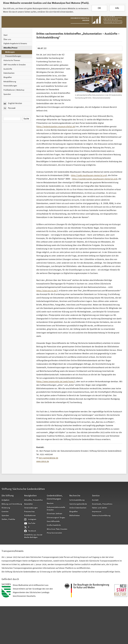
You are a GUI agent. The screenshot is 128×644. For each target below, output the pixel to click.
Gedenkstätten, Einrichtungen (55, 497)
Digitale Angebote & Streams (15, 44)
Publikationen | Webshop (14, 90)
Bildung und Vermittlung (12, 504)
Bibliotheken (75, 516)
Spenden (7, 94)
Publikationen (30, 516)
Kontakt (95, 500)
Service (96, 496)
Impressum (97, 512)
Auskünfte (8, 69)
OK (99, 7)
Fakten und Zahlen (100, 508)
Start (5, 35)
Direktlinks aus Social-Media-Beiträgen (33, 536)
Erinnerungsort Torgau (56, 518)
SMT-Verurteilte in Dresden (15, 65)
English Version (13, 104)
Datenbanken (9, 73)
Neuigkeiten (30, 496)
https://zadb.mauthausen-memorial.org (89, 176)
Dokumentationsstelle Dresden (56, 509)
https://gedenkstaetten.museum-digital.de (56, 127)
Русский (9, 108)
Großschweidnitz (54, 525)
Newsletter (29, 504)
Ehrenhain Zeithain (55, 514)
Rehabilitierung (10, 82)
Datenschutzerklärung (101, 516)
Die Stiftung (8, 496)
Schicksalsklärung (77, 500)
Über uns (7, 40)
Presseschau (29, 512)
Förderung (6, 508)
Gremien (5, 512)
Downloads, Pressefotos (102, 504)
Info (117, 7)
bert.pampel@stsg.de (49, 458)
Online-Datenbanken (78, 508)
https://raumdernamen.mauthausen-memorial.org (94, 179)
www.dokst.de (43, 462)
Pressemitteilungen (13, 56)
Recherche (75, 496)
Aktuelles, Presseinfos (33, 500)
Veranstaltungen (10, 86)
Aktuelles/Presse (10, 48)
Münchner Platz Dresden (57, 529)
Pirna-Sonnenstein (54, 533)
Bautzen (50, 503)
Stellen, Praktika (8, 519)
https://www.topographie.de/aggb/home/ (56, 382)
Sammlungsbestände (78, 504)
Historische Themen (12, 61)
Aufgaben (6, 500)
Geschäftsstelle (53, 521)
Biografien (8, 77)
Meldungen (10, 52)
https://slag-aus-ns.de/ (47, 291)
